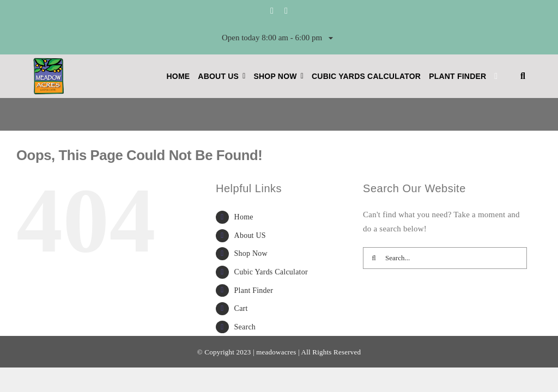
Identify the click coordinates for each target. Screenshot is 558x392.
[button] (523, 76)
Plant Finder (254, 290)
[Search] (374, 258)
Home (244, 217)
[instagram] (286, 11)
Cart (241, 308)
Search (245, 327)
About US (250, 235)
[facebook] (272, 11)
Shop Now (251, 253)
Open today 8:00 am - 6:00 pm (279, 38)
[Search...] (445, 258)
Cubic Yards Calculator (271, 272)
